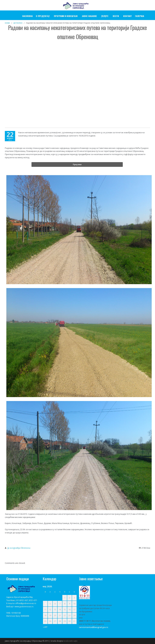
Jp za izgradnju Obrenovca (19, 548)
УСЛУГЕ (105, 16)
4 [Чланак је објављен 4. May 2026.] (45, 604)
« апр (45, 627)
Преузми (77, 164)
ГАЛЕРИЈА (140, 16)
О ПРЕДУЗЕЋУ (43, 16)
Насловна (27, 16)
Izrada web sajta (70, 641)
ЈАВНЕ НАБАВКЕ (89, 16)
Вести (116, 16)
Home (7, 23)
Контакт (128, 16)
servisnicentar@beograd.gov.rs (94, 627)
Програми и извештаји (66, 16)
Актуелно (18, 23)
